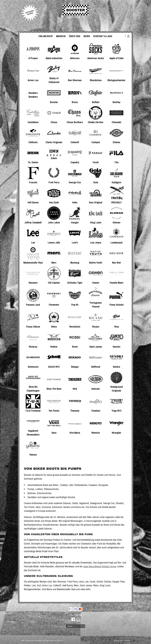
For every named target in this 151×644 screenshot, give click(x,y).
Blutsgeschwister (116, 80)
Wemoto (96, 433)
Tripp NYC (117, 411)
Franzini (33, 182)
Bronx (75, 102)
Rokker (54, 347)
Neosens (33, 283)
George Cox (75, 182)
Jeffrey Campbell (33, 222)
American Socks (96, 58)
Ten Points (54, 411)
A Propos (33, 58)
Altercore (75, 58)
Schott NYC (54, 367)
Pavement (54, 305)
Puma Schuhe (117, 305)
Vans (54, 433)
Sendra (116, 367)
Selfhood (96, 367)
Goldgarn (116, 182)
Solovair (96, 389)
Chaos (54, 122)
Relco (54, 327)
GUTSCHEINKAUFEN (30, 13)
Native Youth (96, 263)
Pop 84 (75, 305)
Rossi (75, 347)
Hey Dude (54, 202)
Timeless (96, 411)
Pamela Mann (116, 283)
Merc (54, 263)
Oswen (96, 283)
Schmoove (33, 367)
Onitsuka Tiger (75, 283)
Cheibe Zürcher (96, 122)
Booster (54, 102)
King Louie (96, 222)
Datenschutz (127, 641)
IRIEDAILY (116, 202)
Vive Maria (75, 433)
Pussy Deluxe (33, 327)
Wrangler (116, 433)
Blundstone (96, 80)
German (70, 626)
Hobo (75, 202)
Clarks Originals (54, 142)
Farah (96, 162)
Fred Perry (54, 182)
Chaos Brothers (75, 122)
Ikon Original (96, 202)
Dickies (116, 142)
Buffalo (96, 102)
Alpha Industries (54, 58)
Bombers (33, 93)
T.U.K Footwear (33, 411)
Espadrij (75, 162)
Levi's (75, 243)
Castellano (33, 122)
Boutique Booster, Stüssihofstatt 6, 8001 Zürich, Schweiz (39, 641)
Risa (117, 327)
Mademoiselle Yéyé (33, 263)
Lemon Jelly (54, 243)
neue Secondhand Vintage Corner (100, 566)
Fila (117, 162)
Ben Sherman (75, 80)
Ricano (96, 327)
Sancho (116, 347)
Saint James (96, 347)
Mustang (75, 263)
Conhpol (96, 142)
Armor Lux (33, 80)
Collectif (75, 142)
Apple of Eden (117, 58)
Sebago (75, 367)
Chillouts (33, 142)
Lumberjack (117, 243)
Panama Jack (33, 305)
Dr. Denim (33, 162)
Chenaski (116, 122)
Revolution (75, 327)
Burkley (116, 102)
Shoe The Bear (54, 389)
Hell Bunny (33, 202)
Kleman (117, 222)
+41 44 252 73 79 (59, 641)
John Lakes (54, 222)
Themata (75, 411)
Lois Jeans (96, 243)
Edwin (54, 158)
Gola (96, 182)
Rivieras (33, 347)
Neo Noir (117, 263)
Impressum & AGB (118, 641)
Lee (33, 243)
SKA (75, 389)
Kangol (75, 222)
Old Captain (54, 283)
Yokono (33, 455)
